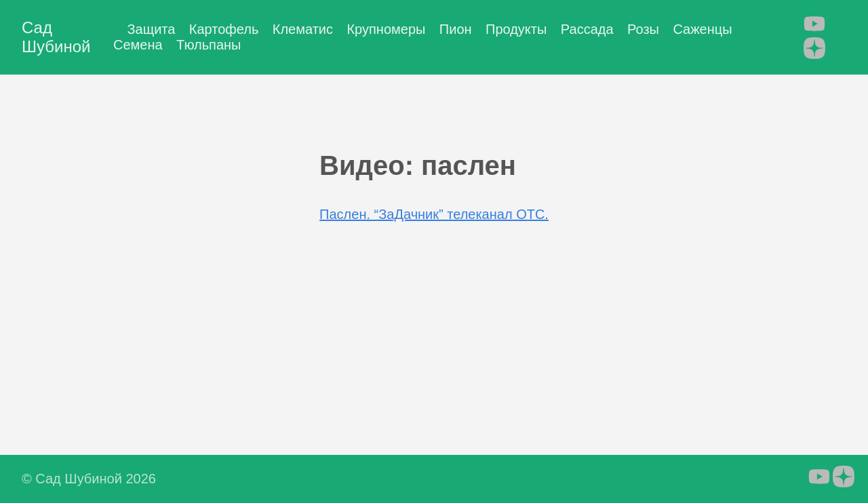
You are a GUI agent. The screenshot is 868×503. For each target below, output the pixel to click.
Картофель (224, 29)
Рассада (587, 29)
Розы (643, 29)
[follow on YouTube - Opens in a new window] (814, 25)
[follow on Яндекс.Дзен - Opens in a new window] (814, 49)
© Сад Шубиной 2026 (89, 479)
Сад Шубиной (56, 37)
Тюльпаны (209, 45)
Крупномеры (386, 29)
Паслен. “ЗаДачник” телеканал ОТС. (434, 214)
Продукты (516, 29)
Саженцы (702, 29)
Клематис (303, 29)
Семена (138, 45)
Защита (151, 29)
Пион (456, 29)
